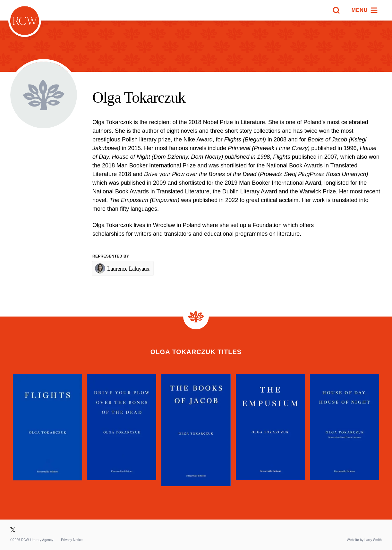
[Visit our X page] (13, 530)
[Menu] (365, 10)
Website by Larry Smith (364, 540)
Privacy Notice (72, 540)
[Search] (336, 10)
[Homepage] (25, 21)
